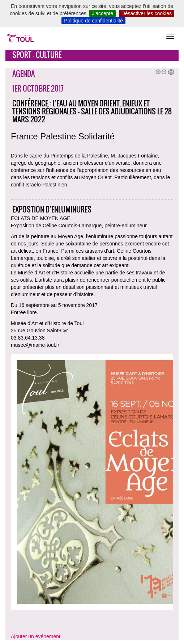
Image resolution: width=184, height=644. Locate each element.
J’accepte (102, 13)
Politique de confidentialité (93, 21)
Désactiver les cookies (147, 13)
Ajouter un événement (36, 636)
